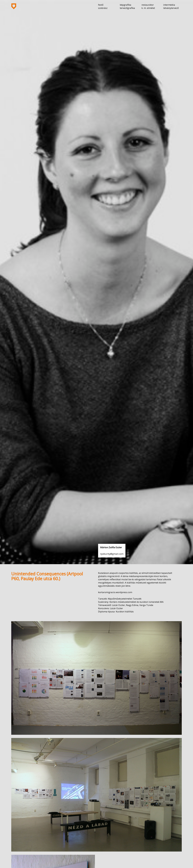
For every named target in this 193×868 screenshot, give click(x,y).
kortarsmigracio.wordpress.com (115, 592)
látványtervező (171, 8)
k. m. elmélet (148, 8)
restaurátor (148, 5)
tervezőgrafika (127, 8)
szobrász (103, 8)
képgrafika (126, 5)
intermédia (169, 5)
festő (101, 5)
